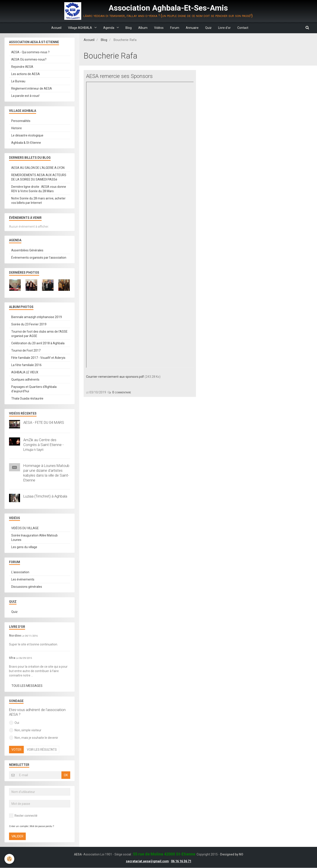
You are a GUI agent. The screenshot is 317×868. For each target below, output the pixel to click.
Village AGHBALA (80, 28)
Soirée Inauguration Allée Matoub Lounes (34, 538)
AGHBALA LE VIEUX (25, 372)
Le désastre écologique (27, 136)
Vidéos (159, 28)
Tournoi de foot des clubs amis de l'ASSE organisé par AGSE (39, 334)
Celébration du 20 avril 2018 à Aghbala (38, 343)
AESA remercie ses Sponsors (119, 76)
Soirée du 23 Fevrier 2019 (29, 324)
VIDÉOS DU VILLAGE (25, 528)
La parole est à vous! (25, 96)
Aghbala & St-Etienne (26, 143)
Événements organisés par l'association (39, 258)
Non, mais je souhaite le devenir (34, 738)
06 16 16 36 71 (181, 861)
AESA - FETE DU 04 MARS (44, 423)
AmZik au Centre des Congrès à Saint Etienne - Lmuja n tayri (43, 445)
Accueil (56, 28)
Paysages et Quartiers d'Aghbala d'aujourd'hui (34, 389)
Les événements (23, 580)
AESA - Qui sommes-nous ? (30, 52)
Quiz (208, 28)
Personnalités (21, 121)
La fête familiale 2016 (26, 365)
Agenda (109, 28)
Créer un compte (18, 827)
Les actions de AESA (26, 74)
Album (143, 28)
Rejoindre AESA (22, 67)
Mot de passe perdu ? (42, 827)
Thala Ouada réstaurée (27, 399)
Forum (175, 28)
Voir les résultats (42, 750)
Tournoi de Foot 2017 (26, 351)
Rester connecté (23, 816)
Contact (243, 28)
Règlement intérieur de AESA (32, 89)
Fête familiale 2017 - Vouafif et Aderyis (38, 358)
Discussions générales (27, 587)
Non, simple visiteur (25, 730)
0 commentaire (122, 393)
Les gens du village (24, 547)
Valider (17, 837)
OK (66, 775)
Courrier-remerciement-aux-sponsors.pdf (115, 377)
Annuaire (192, 28)
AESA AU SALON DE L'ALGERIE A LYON (38, 168)
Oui (14, 723)
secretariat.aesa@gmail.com (147, 861)
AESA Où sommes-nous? (29, 60)
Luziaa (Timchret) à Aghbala (45, 496)
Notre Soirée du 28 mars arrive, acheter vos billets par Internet (38, 201)
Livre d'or (224, 28)
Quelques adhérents (25, 380)
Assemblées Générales (27, 251)
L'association (20, 572)
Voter (16, 750)
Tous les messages (27, 686)
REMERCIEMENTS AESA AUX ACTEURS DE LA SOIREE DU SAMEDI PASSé (39, 177)
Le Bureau (18, 81)
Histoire (17, 128)
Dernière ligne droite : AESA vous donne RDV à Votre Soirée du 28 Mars (39, 189)
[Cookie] (9, 859)
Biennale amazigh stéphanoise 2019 (37, 317)
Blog (129, 28)
